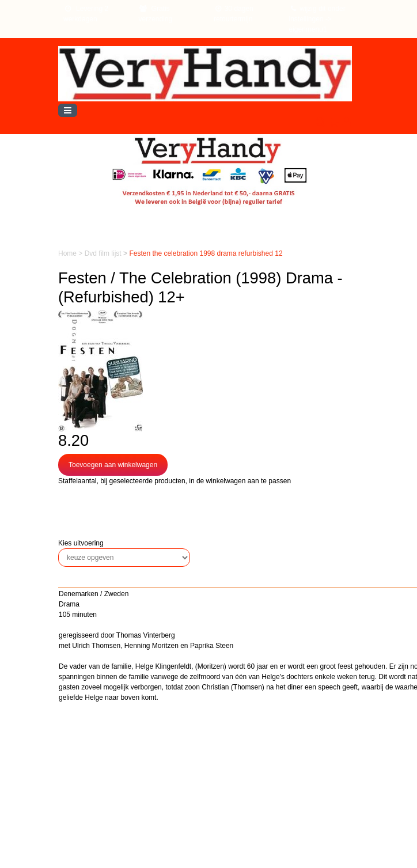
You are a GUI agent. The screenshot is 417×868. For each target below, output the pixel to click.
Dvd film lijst (104, 253)
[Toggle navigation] (68, 110)
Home (68, 253)
